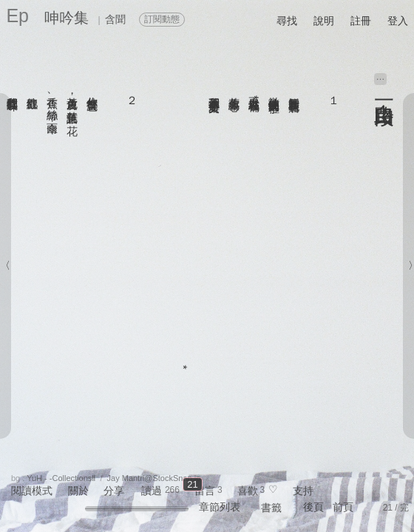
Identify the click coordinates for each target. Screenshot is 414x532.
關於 (78, 491)
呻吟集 (67, 18)
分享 (114, 491)
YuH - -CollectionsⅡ (61, 478)
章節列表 (220, 507)
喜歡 (248, 491)
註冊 (361, 21)
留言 (205, 491)
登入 (398, 21)
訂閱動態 (162, 19)
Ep (17, 16)
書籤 (271, 508)
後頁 (313, 507)
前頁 (343, 507)
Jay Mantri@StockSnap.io (154, 478)
